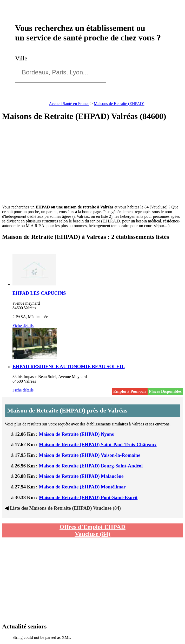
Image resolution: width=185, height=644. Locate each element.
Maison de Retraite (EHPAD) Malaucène (81, 476)
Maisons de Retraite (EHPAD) (119, 104)
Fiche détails (23, 325)
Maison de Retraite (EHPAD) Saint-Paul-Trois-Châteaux (98, 444)
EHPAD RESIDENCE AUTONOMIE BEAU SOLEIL (69, 366)
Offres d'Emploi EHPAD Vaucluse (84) (92, 530)
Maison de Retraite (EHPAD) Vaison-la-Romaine (90, 455)
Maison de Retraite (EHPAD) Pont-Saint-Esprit (88, 497)
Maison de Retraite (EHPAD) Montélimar (82, 487)
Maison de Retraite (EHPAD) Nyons (76, 434)
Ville (23, 58)
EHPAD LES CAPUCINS (39, 293)
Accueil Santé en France (69, 104)
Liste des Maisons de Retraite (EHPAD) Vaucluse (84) (65, 508)
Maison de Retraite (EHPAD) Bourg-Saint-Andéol (91, 466)
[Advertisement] (92, 163)
